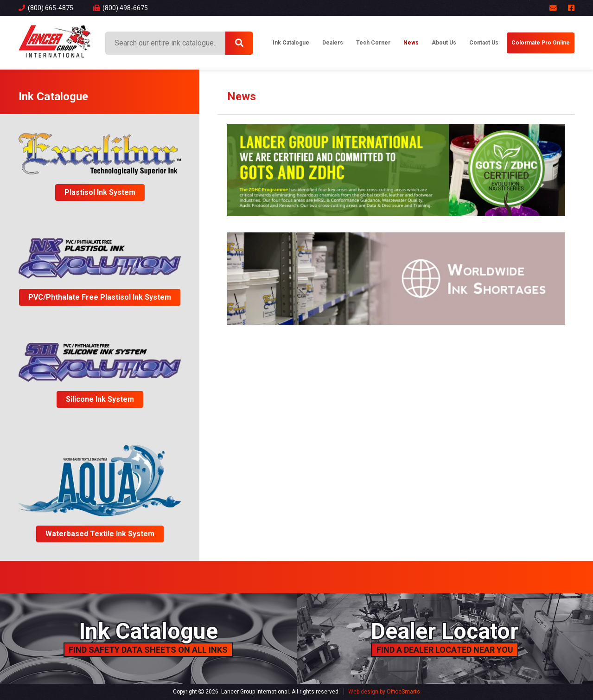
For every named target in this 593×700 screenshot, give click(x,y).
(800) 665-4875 (46, 8)
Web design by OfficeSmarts (384, 692)
